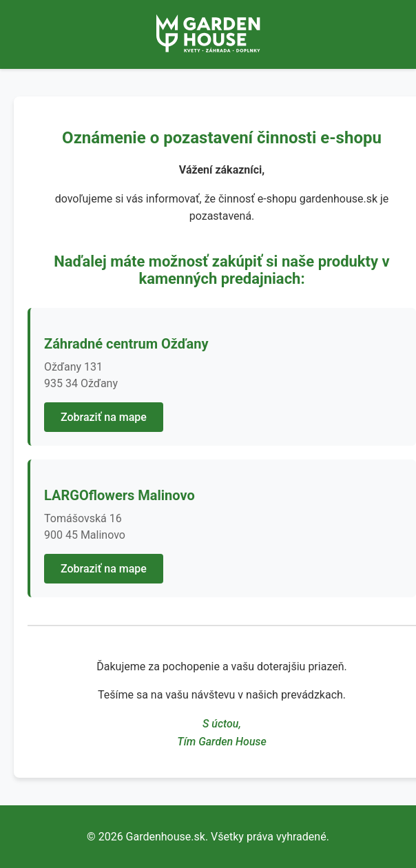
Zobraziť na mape (104, 417)
